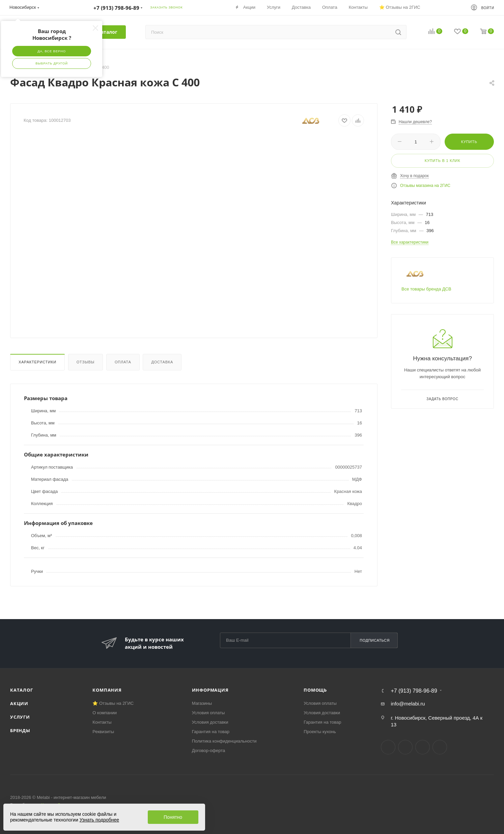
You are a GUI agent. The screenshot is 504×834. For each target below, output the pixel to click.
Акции (19, 703)
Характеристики (37, 362)
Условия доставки (210, 722)
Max (440, 747)
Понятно (173, 817)
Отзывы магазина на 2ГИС (425, 186)
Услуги (20, 717)
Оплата (123, 362)
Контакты (102, 722)
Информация (210, 690)
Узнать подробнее (99, 820)
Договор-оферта (209, 750)
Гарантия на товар (211, 732)
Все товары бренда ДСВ (426, 289)
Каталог (22, 690)
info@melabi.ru (408, 704)
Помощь (315, 690)
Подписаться (375, 640)
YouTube (423, 747)
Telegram (405, 747)
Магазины (202, 703)
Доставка (162, 362)
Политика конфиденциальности (224, 741)
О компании (105, 713)
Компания (107, 690)
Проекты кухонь (320, 732)
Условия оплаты (208, 713)
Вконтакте (388, 747)
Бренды (20, 730)
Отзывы (86, 362)
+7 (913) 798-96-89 (414, 691)
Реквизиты (103, 732)
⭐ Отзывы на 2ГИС (113, 703)
